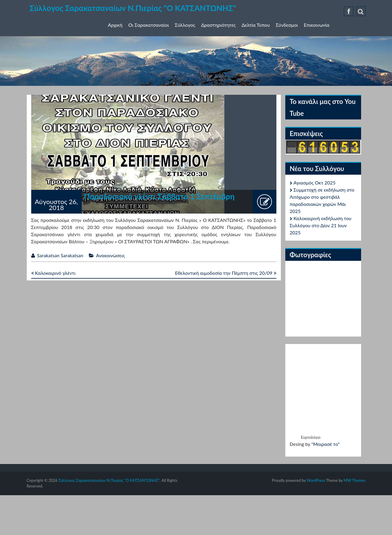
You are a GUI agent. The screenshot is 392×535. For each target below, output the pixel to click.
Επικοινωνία (317, 25)
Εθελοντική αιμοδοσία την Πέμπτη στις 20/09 (226, 273)
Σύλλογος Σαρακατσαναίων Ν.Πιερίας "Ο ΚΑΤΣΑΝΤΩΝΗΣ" (133, 8)
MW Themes (354, 480)
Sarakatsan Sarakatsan (60, 255)
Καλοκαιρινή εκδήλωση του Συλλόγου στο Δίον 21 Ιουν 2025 (321, 225)
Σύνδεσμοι (287, 25)
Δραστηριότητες (218, 25)
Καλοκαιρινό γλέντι (53, 273)
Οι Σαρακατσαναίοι (149, 25)
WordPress (316, 480)
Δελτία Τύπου (256, 25)
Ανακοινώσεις (110, 255)
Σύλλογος (185, 25)
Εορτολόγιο (311, 437)
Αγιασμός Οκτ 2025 (315, 183)
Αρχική (115, 25)
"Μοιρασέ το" (326, 444)
